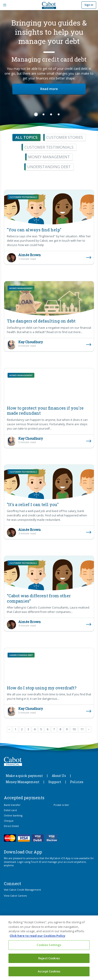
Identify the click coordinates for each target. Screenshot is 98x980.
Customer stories (65, 137)
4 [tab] (59, 114)
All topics (26, 137)
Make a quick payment (24, 776)
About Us (59, 776)
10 (74, 729)
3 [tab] (51, 114)
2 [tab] (44, 114)
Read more (49, 89)
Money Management (23, 782)
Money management (49, 157)
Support (55, 782)
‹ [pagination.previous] (9, 729)
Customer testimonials (49, 147)
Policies (77, 782)
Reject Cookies (49, 958)
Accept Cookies (49, 971)
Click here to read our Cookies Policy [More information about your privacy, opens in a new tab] (37, 936)
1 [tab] (36, 114)
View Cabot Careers (15, 896)
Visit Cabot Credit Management (22, 890)
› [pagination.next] (89, 729)
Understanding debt (49, 167)
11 (82, 729)
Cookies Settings (49, 945)
